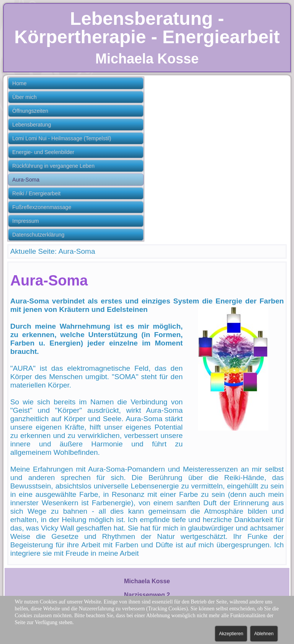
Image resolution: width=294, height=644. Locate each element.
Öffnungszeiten (30, 111)
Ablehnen (264, 634)
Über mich (24, 97)
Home (19, 83)
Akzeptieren (231, 634)
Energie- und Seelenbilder (43, 152)
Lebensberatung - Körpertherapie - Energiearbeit (147, 28)
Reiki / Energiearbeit (36, 193)
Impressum (25, 221)
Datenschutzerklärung (38, 235)
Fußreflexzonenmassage (42, 207)
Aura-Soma (26, 180)
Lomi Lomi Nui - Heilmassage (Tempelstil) (62, 138)
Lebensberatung (32, 125)
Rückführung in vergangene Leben (53, 166)
